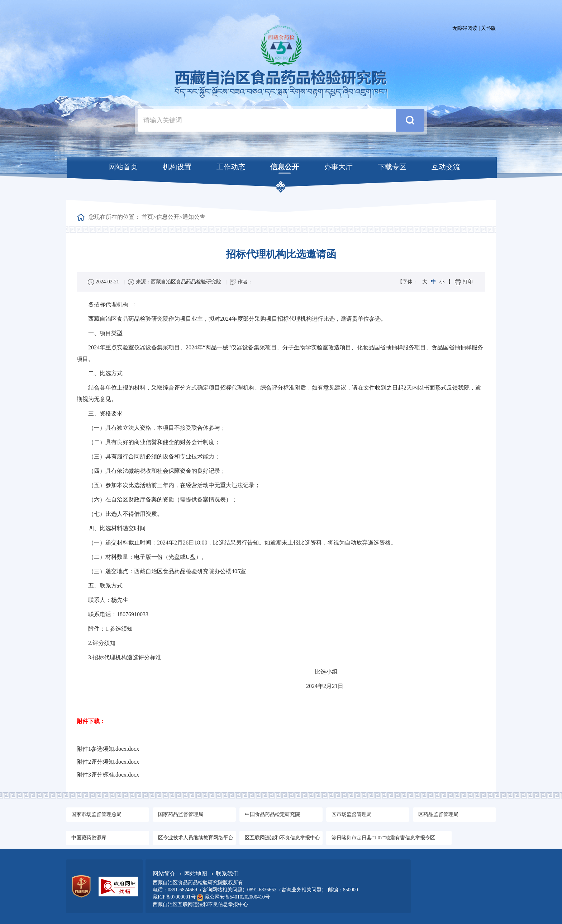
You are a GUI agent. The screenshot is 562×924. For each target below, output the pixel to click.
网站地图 (196, 874)
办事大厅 (338, 167)
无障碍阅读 (465, 28)
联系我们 (227, 874)
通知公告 (194, 217)
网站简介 (165, 874)
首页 (147, 217)
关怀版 (489, 28)
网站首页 (123, 167)
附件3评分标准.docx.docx (108, 775)
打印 (468, 282)
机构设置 (177, 167)
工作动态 (231, 167)
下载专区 (392, 167)
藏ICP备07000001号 (175, 897)
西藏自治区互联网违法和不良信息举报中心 (200, 904)
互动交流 (446, 167)
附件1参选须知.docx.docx (108, 749)
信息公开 (285, 167)
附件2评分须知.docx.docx (108, 762)
